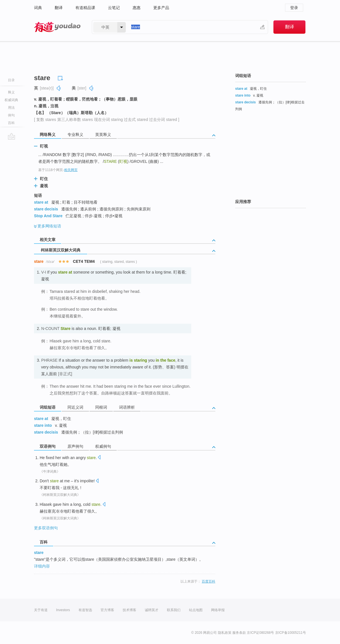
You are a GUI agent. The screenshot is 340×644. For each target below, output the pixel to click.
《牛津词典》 (50, 472)
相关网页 (71, 170)
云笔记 (114, 8)
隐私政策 (225, 633)
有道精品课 (85, 8)
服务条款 (239, 633)
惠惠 (137, 8)
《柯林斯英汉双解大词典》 (60, 495)
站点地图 (196, 610)
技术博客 (129, 610)
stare (39, 553)
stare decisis (46, 209)
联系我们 (174, 610)
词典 (38, 8)
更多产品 (161, 8)
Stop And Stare (48, 216)
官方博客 (107, 610)
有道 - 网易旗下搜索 (57, 27)
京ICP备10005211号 (291, 633)
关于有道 (41, 610)
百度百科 (209, 581)
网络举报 (218, 610)
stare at (41, 202)
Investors (63, 610)
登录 (294, 8)
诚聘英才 (152, 610)
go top (11, 136)
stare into (43, 425)
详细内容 (42, 566)
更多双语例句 (46, 528)
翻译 (59, 8)
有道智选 (85, 610)
